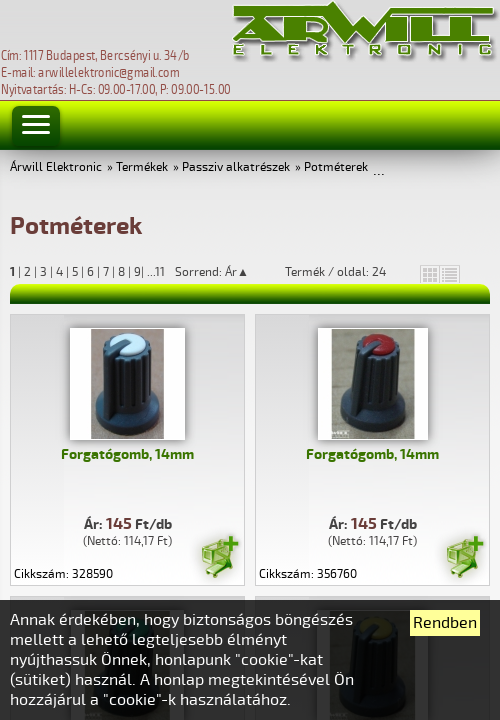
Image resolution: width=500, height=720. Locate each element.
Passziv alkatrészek (236, 167)
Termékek (142, 167)
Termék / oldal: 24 (335, 272)
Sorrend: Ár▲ (225, 272)
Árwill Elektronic (56, 167)
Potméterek (336, 167)
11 (160, 272)
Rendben (445, 623)
